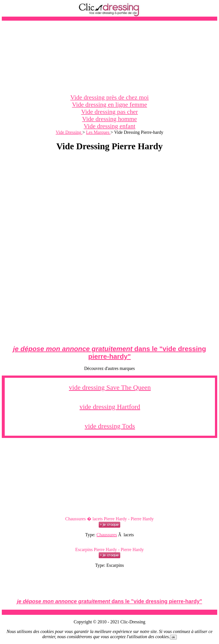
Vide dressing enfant (109, 126)
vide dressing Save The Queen (110, 387)
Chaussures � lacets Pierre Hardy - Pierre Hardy (110, 519)
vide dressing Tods (110, 426)
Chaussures (107, 535)
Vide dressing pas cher (109, 112)
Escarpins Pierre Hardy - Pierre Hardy (109, 549)
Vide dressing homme (109, 119)
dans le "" (109, 353)
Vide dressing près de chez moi (109, 97)
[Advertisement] (109, 57)
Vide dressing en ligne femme (109, 104)
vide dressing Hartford (110, 407)
